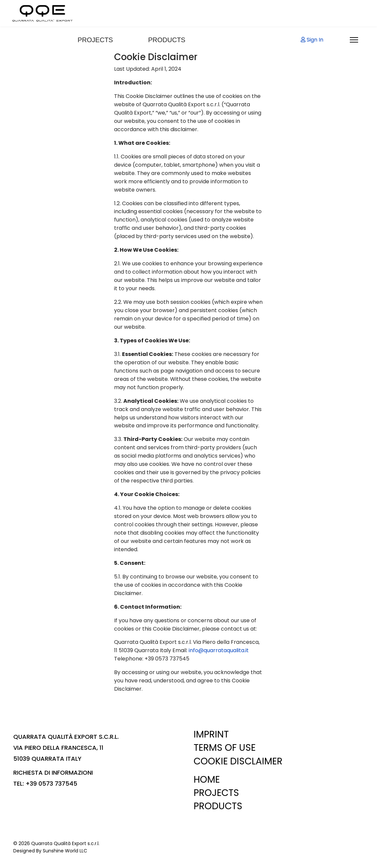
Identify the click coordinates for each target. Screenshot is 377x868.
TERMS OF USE (225, 748)
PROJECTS (95, 40)
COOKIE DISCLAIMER (238, 761)
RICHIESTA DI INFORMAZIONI (53, 773)
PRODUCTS (167, 40)
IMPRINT (211, 734)
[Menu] (354, 40)
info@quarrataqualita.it (219, 650)
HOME (207, 780)
